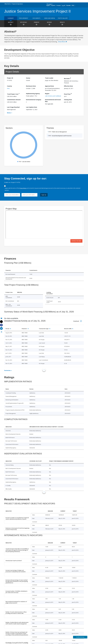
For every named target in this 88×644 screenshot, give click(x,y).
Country (9, 86)
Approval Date (49, 86)
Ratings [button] (49, 24)
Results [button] (62, 24)
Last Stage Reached (13, 107)
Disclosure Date (31, 86)
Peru (8, 88)
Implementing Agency (33, 94)
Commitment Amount (14, 100)
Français (59, 5)
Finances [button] (36, 24)
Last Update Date (32, 107)
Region (47, 94)
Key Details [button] (24, 24)
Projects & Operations (17, 4)
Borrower (67, 78)
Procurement (24, 18)
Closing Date (68, 100)
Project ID (10, 78)
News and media (50, 18)
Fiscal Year (68, 94)
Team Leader (49, 78)
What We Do (8, 4)
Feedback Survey (80, 637)
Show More (63, 42)
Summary (11, 18)
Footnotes (7, 370)
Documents (36, 18)
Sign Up (44, 195)
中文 (73, 5)
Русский (68, 5)
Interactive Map (76, 241)
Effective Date (68, 86)
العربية (63, 5)
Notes (9, 113)
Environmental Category (34, 100)
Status (28, 78)
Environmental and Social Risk (53, 101)
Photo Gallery (63, 18)
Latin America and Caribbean (53, 96)
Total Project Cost (13, 94)
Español (53, 5)
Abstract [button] (11, 24)
